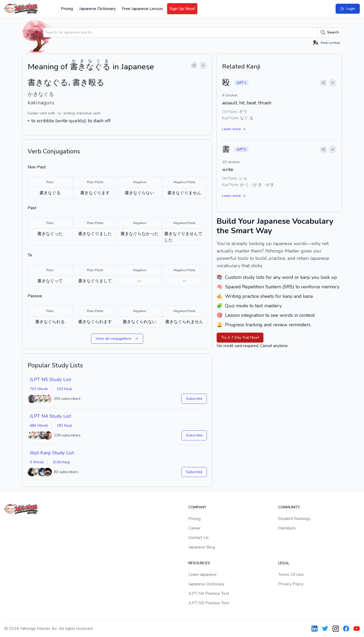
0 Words (37, 462)
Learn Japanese (203, 575)
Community (289, 507)
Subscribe (194, 399)
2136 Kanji (61, 462)
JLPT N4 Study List (50, 416)
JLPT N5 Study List (50, 380)
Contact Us (199, 538)
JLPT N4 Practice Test (209, 594)
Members (287, 528)
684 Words (39, 426)
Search (330, 32)
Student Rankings (294, 519)
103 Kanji (64, 389)
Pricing (67, 9)
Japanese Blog (202, 547)
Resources (199, 563)
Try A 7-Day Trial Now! (240, 337)
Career (195, 528)
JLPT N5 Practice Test (209, 603)
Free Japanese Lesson (142, 9)
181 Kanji (64, 426)
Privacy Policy (291, 584)
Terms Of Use (291, 575)
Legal (284, 563)
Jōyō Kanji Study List (52, 453)
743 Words (39, 389)
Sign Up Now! (182, 9)
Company (197, 507)
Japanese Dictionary (97, 9)
